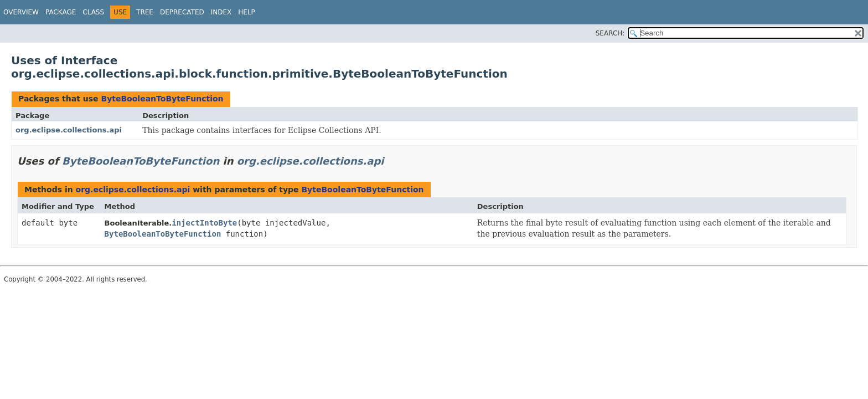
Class (93, 12)
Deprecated (182, 12)
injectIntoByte (204, 223)
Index (221, 12)
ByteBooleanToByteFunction (162, 99)
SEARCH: (610, 33)
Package (61, 12)
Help (247, 12)
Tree (145, 12)
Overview (21, 12)
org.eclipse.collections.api (69, 130)
